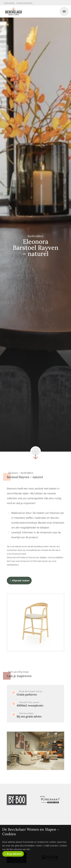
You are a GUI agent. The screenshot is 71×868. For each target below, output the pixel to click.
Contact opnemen (24, 3)
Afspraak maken (21, 580)
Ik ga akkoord (14, 854)
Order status (9, 3)
